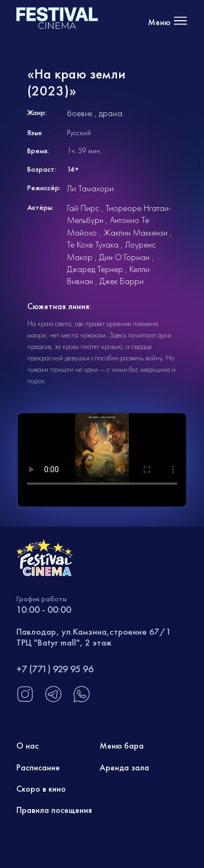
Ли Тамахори (90, 188)
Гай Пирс (83, 208)
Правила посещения (54, 810)
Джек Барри (122, 281)
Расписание (38, 767)
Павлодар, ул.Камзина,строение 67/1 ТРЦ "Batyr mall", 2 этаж (94, 637)
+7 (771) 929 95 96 (55, 669)
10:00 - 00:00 (44, 609)
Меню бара (122, 746)
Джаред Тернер (95, 269)
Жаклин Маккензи (135, 233)
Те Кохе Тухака (93, 245)
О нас (27, 746)
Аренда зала (124, 767)
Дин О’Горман (124, 257)
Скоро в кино (41, 789)
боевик (80, 113)
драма (111, 113)
